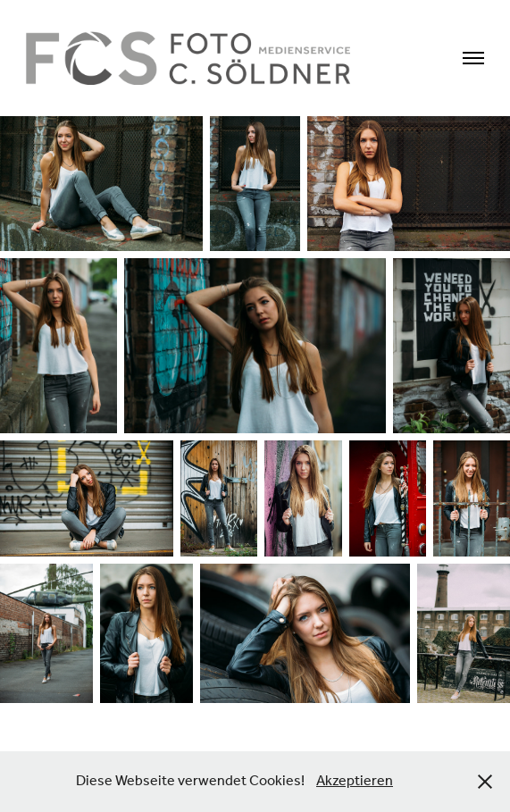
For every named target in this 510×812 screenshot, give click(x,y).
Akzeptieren (355, 781)
